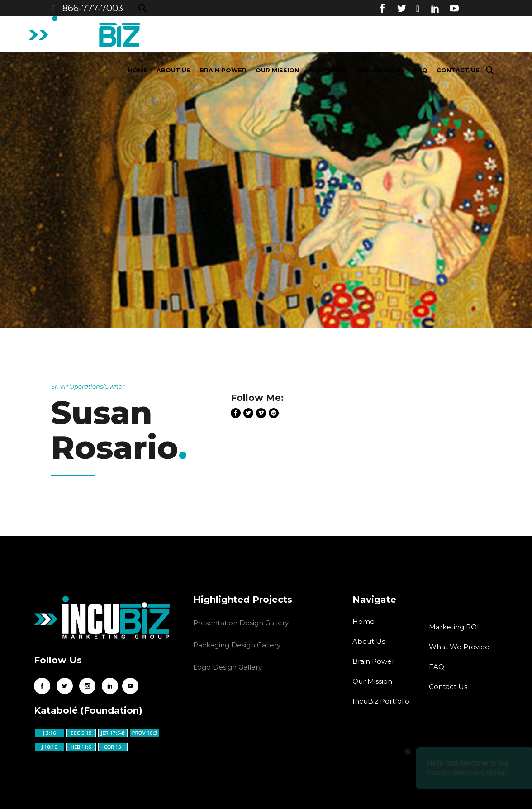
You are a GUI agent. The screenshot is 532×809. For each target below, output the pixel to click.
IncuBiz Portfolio (381, 701)
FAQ (437, 667)
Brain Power (373, 661)
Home (363, 621)
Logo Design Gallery (228, 667)
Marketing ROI (454, 627)
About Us (369, 641)
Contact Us (448, 687)
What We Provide (459, 647)
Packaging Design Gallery (237, 645)
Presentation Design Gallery (241, 623)
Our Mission (372, 681)
